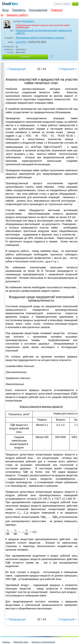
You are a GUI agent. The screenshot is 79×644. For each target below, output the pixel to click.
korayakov (29, 21)
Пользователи (38, 10)
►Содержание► (3, 118)
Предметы (19, 10)
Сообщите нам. (22, 27)
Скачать (25, 57)
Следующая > (68, 69)
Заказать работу (17, 15)
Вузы (6, 10)
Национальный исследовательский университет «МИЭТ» (44, 32)
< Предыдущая (16, 69)
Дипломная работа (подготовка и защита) (40, 38)
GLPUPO (21, 42)
